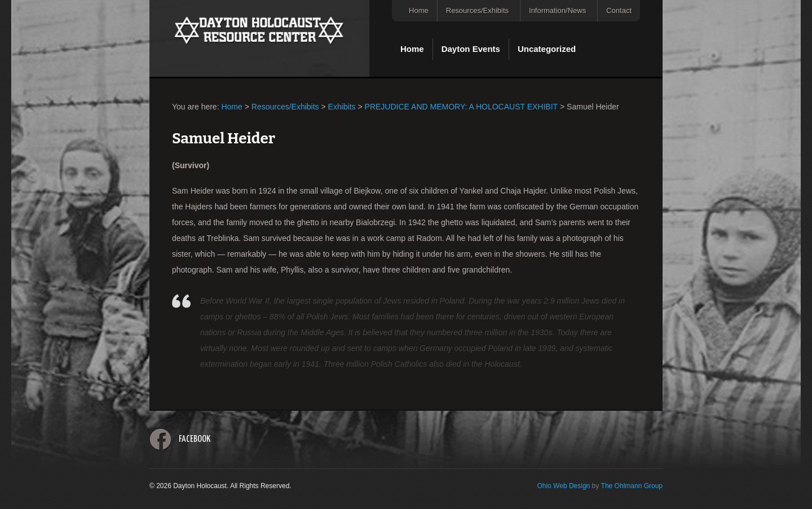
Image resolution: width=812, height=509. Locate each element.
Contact (619, 10)
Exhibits (342, 107)
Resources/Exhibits (477, 10)
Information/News (557, 10)
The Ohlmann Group (632, 486)
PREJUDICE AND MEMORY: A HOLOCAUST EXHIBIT (462, 107)
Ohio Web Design (563, 486)
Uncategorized (547, 49)
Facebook (195, 439)
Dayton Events (471, 49)
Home (419, 10)
